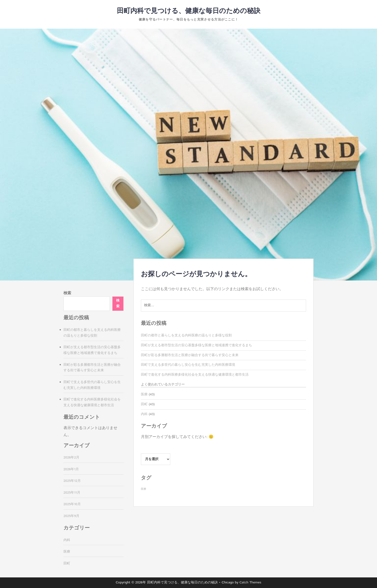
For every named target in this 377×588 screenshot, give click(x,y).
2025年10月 (72, 504)
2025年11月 (72, 493)
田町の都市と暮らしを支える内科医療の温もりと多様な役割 (186, 335)
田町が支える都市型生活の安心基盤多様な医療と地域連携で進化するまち (196, 345)
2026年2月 (71, 457)
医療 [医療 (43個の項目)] (144, 489)
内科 (144, 414)
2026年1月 (71, 469)
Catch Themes (250, 582)
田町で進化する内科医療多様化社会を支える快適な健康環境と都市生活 (195, 375)
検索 (67, 293)
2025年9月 (71, 516)
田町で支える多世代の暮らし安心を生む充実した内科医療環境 (188, 365)
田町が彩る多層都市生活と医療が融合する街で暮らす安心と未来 (190, 355)
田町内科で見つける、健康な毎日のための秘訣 (189, 11)
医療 (144, 394)
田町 (144, 404)
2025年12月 (72, 481)
